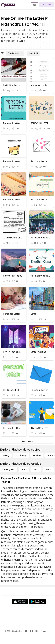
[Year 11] (33, 53)
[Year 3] (48, 470)
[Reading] (37, 455)
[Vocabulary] (21, 455)
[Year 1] (24, 470)
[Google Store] (38, 601)
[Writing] (6, 455)
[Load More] (27, 441)
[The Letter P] (15, 53)
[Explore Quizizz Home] (8, 5)
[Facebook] (31, 631)
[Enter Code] (47, 5)
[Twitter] (26, 631)
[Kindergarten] (9, 470)
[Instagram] (37, 631)
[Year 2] (36, 470)
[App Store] (20, 601)
